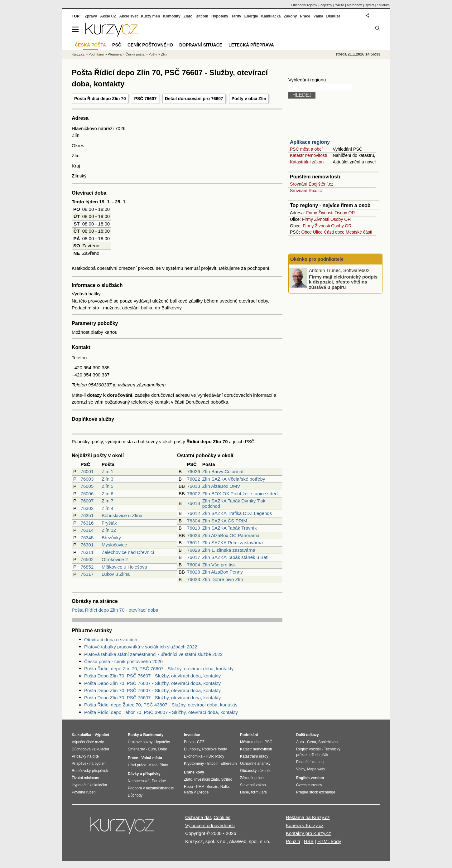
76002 (194, 494)
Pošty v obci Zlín (249, 99)
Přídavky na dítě (85, 756)
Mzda (153, 765)
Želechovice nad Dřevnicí (128, 552)
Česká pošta (135, 54)
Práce (305, 16)
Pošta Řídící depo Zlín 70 (100, 99)
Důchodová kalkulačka (90, 749)
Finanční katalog (310, 762)
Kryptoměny (194, 764)
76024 (194, 535)
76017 (194, 557)
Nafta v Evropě (196, 792)
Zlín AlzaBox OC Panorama (231, 535)
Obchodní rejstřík (305, 5)
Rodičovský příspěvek (90, 771)
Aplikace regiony (310, 142)
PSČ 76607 (146, 99)
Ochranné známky (255, 764)
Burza (189, 742)
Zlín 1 (108, 471)
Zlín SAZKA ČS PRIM (225, 521)
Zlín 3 (108, 479)
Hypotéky (220, 16)
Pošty (153, 54)
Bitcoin (202, 16)
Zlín (164, 54)
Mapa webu (317, 769)
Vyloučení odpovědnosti (210, 825)
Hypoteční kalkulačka (89, 785)
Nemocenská (139, 781)
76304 (194, 521)
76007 (87, 501)
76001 (87, 471)
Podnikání (96, 54)
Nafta (225, 787)
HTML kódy (329, 841)
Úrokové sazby (140, 742)
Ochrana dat (198, 817)
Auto (300, 742)
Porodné (159, 781)
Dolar (163, 749)
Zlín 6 (108, 494)
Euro (152, 749)
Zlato (188, 16)
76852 (87, 567)
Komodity (172, 16)
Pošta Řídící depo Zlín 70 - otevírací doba (115, 610)
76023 (194, 579)
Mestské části (359, 232)
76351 (87, 515)
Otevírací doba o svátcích (111, 640)
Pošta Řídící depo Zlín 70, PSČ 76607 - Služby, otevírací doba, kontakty (159, 669)
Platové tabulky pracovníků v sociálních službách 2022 (141, 647)
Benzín (212, 787)
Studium (383, 5)
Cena (312, 742)
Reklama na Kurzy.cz (308, 817)
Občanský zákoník (255, 771)
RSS (309, 841)
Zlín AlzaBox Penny (223, 572)
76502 (87, 559)
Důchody (135, 795)
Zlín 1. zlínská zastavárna (229, 550)
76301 (87, 545)
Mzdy (220, 756)
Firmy (312, 213)
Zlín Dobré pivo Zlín (223, 579)
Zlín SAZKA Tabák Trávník (230, 528)
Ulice (318, 232)
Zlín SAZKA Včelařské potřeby (234, 479)
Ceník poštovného (150, 45)
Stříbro (227, 779)
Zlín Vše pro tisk (219, 565)
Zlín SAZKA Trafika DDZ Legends (237, 513)
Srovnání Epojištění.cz (312, 184)
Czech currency (309, 785)
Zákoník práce (252, 778)
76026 (194, 471)
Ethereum (228, 764)
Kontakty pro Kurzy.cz (308, 833)
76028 (194, 572)
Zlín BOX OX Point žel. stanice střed (240, 494)
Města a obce (251, 742)
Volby (301, 769)
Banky (133, 735)
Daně (245, 792)
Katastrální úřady (254, 756)
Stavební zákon (253, 785)
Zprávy (91, 16)
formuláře (259, 792)
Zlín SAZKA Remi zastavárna (233, 543)
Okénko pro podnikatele (317, 259)
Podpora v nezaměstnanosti (151, 788)
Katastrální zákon (307, 162)
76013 (194, 486)
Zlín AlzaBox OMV (221, 486)
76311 (87, 552)
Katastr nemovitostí (309, 155)
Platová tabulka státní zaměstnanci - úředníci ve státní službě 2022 (153, 654)
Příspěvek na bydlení (89, 764)
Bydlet (370, 5)
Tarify (236, 16)
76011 (194, 543)
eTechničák (319, 755)
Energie (251, 16)
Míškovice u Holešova (124, 567)
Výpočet (102, 735)
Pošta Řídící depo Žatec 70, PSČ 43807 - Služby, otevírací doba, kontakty (161, 705)
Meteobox (354, 5)
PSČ (117, 45)
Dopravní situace (201, 45)
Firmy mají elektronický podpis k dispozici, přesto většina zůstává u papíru (343, 282)
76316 (87, 523)
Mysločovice (114, 545)
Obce (307, 232)
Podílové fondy (214, 749)
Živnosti (326, 213)
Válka (318, 16)
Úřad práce (137, 765)
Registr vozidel (308, 749)
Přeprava (115, 54)
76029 (194, 550)
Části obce (334, 232)
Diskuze (333, 16)
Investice (192, 735)
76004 (194, 565)
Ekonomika (193, 756)
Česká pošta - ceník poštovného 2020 (123, 661)
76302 (87, 508)
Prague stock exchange (316, 792)
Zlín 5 (108, 486)
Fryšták (109, 523)
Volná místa (151, 758)
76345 (87, 538)
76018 (194, 503)
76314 (87, 530)
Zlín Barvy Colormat (223, 471)
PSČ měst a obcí (306, 149)
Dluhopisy (192, 749)
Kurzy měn (150, 16)
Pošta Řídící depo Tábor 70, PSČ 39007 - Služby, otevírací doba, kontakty (161, 712)
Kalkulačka (271, 16)
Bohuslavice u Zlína (122, 515)
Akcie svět (129, 16)
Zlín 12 (109, 530)
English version (310, 778)
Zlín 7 (108, 501)
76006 (87, 494)
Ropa (188, 787)
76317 (87, 574)
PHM (200, 787)
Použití (293, 841)
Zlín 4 (108, 508)
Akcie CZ (108, 16)
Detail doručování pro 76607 (194, 99)
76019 (194, 528)
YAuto (340, 5)
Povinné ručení (84, 792)
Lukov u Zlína (116, 574)
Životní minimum (85, 778)
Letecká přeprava (251, 45)
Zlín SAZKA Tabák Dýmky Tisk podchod (234, 503)
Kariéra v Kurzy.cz (305, 825)
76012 (194, 513)
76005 (87, 486)
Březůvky (111, 538)
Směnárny (136, 749)
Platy (164, 765)
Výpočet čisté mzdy (88, 742)
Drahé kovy (194, 772)
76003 (87, 479)
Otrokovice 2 (115, 559)
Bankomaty (153, 735)
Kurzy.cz (78, 54)
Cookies (222, 817)
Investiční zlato (207, 779)
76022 (194, 479)
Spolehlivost (328, 742)
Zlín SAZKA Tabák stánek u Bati (235, 557)
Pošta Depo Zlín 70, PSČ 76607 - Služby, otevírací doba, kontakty (152, 676)
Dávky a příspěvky (144, 774)
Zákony (290, 16)
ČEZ (201, 742)
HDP (209, 756)
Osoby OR (345, 213)
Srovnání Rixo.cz (306, 191)
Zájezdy (326, 5)
